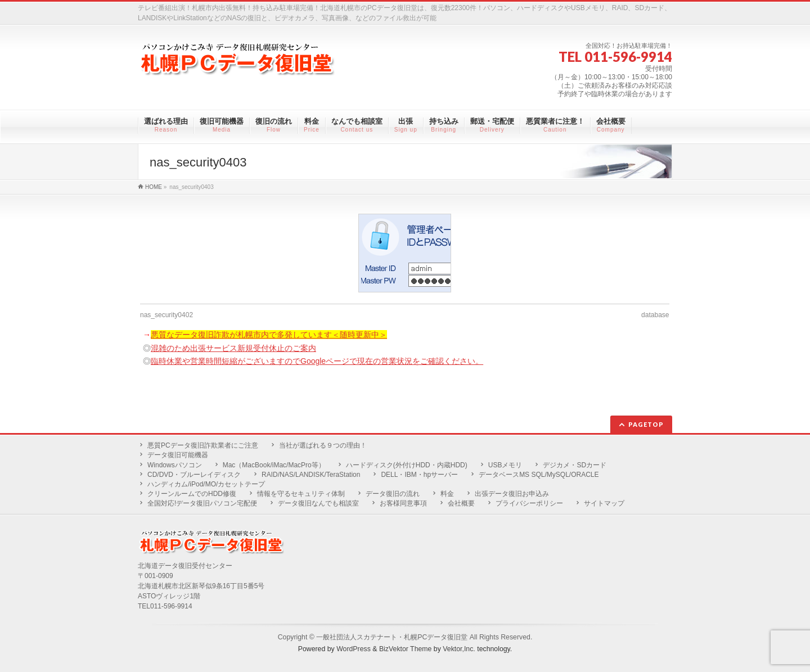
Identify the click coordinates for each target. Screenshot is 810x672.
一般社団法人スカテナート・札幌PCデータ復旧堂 (392, 637)
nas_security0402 (166, 315)
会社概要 (461, 503)
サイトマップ (604, 503)
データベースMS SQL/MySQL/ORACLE (539, 475)
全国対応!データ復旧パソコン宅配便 (202, 503)
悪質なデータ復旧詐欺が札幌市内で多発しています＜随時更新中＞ (269, 335)
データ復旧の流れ (393, 494)
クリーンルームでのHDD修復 (192, 494)
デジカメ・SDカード (575, 465)
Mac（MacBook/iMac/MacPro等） (274, 465)
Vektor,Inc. (459, 649)
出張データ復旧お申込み (512, 494)
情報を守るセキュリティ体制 (301, 494)
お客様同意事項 (403, 503)
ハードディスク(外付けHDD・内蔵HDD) (407, 465)
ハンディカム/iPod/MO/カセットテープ (206, 484)
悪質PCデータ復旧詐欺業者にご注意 (203, 445)
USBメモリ (505, 465)
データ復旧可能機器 (178, 455)
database (655, 315)
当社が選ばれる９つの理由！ (323, 445)
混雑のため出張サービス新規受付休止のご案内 (233, 348)
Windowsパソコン (175, 465)
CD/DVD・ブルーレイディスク (194, 475)
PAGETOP (646, 424)
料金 (447, 494)
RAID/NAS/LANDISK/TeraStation (311, 475)
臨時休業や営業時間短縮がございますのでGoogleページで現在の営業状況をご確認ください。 (317, 361)
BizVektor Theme (406, 649)
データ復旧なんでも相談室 (318, 503)
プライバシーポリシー (529, 503)
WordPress (354, 649)
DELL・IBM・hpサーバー (419, 475)
